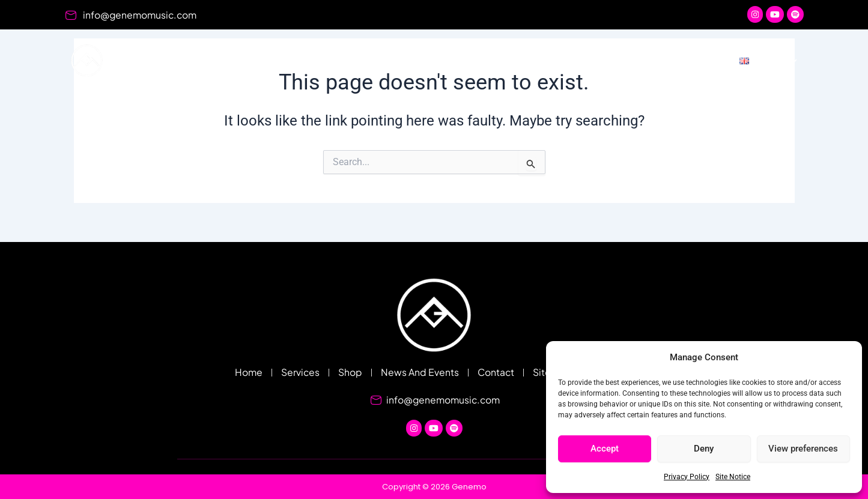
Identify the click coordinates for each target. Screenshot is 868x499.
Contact (691, 60)
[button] (769, 61)
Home (381, 60)
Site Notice (733, 477)
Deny (704, 449)
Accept (605, 449)
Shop (521, 60)
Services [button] (452, 61)
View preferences (803, 449)
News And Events (602, 60)
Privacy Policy (687, 477)
